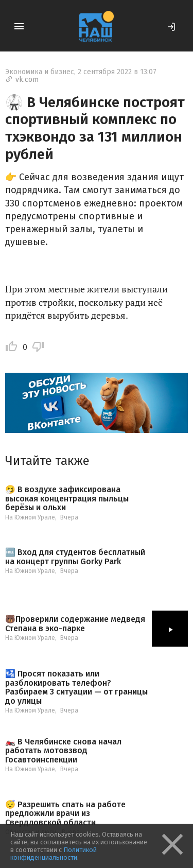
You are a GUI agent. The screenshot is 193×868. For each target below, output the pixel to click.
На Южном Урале (30, 517)
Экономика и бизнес (40, 72)
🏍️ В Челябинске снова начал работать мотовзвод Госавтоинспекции (63, 751)
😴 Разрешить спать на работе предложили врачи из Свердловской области (65, 814)
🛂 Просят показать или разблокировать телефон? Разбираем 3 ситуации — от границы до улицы (76, 687)
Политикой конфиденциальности (54, 854)
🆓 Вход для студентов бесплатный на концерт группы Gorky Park (75, 557)
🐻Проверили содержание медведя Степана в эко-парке (75, 624)
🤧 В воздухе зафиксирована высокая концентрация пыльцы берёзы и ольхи (67, 499)
